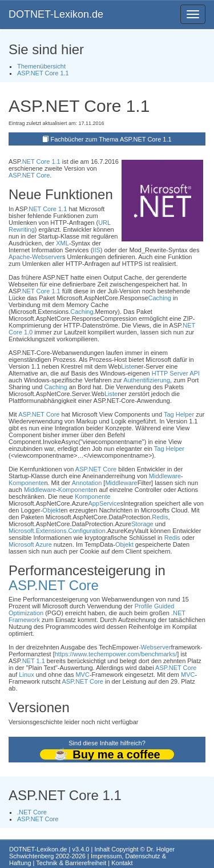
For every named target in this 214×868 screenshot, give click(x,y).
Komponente (26, 483)
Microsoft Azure (30, 544)
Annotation (87, 483)
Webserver (47, 257)
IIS (96, 250)
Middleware (165, 476)
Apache (19, 257)
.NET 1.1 (33, 661)
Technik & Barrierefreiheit (71, 863)
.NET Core (32, 812)
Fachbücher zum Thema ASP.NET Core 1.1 (111, 139)
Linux (26, 675)
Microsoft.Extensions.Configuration (57, 531)
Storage (142, 524)
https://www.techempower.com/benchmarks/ (116, 654)
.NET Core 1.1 (41, 162)
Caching (160, 298)
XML (62, 243)
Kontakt (122, 863)
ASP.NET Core (29, 175)
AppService (104, 503)
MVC (82, 675)
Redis (160, 517)
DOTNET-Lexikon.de (56, 14)
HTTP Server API (176, 373)
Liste (128, 366)
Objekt (51, 510)
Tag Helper (179, 414)
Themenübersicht (41, 66)
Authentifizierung (147, 380)
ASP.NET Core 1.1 (43, 73)
